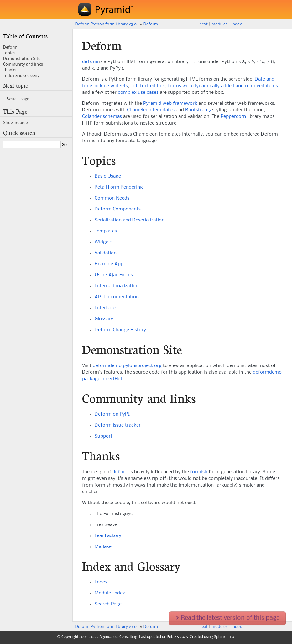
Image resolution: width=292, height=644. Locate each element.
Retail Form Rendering (119, 188)
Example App (109, 265)
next (203, 24)
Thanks (10, 70)
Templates (106, 232)
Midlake (103, 548)
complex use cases (138, 93)
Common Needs (112, 199)
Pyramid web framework (170, 104)
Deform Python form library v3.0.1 (107, 24)
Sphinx (220, 638)
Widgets (104, 243)
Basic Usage (108, 177)
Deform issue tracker (118, 426)
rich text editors (148, 87)
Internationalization (117, 287)
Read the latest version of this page (227, 618)
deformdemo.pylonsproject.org (127, 366)
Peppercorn (233, 117)
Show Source (16, 123)
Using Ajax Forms (114, 276)
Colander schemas (102, 117)
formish (199, 473)
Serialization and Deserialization (130, 221)
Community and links (23, 64)
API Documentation (117, 298)
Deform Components (118, 210)
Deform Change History (120, 331)
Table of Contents (25, 36)
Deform (151, 24)
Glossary (104, 320)
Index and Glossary (21, 76)
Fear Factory (108, 537)
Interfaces (106, 309)
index (237, 24)
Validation (106, 254)
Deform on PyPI (112, 415)
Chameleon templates (151, 111)
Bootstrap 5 (198, 111)
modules (219, 24)
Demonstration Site (22, 59)
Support (104, 437)
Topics (9, 53)
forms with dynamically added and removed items (223, 87)
